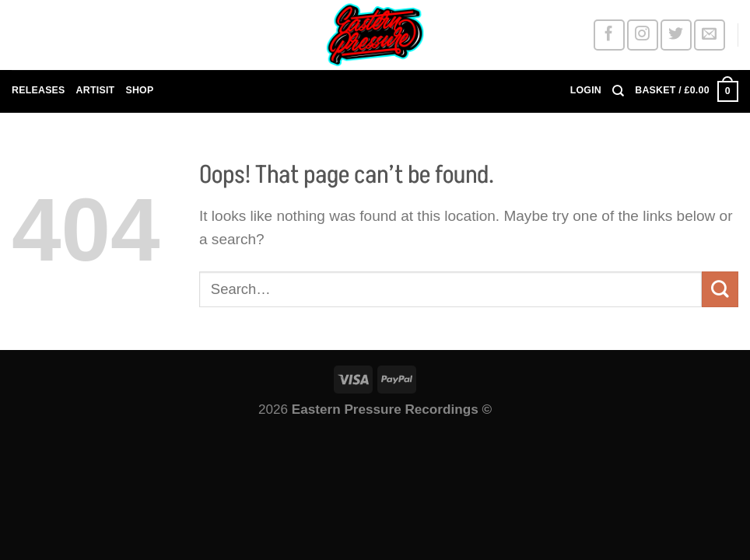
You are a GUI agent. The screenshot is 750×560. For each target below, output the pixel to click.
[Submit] (720, 289)
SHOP (139, 90)
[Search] (618, 91)
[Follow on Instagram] (642, 35)
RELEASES (39, 90)
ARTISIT (96, 90)
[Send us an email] (709, 35)
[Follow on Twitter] (676, 35)
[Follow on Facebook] (609, 35)
